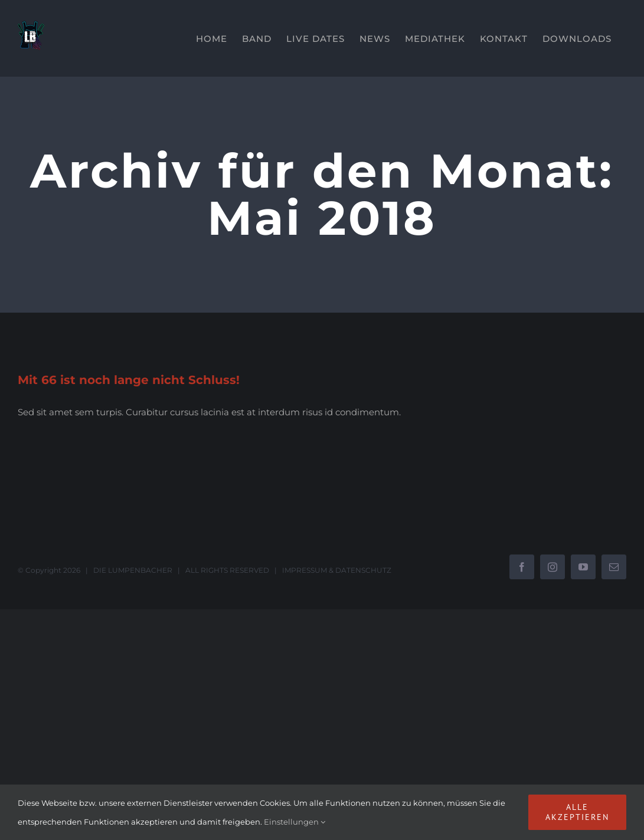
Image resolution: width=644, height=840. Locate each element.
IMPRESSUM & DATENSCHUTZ (337, 570)
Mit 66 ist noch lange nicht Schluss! (129, 380)
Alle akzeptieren (577, 812)
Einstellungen (295, 822)
